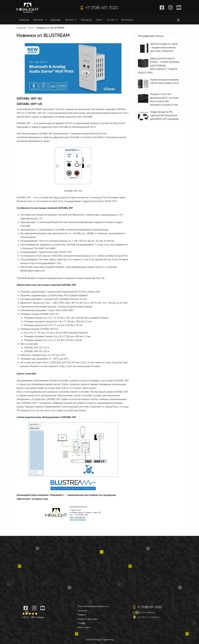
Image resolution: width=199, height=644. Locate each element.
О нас (113, 20)
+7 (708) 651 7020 (100, 8)
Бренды (56, 20)
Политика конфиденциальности (93, 606)
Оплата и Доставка (88, 619)
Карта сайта (84, 627)
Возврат (82, 615)
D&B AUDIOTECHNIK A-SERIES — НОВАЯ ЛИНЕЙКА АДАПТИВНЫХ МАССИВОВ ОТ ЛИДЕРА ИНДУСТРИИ (159, 65)
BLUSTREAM (35, 109)
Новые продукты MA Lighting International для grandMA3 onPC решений (164, 115)
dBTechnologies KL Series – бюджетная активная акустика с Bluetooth (164, 47)
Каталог (41, 20)
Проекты (86, 20)
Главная (24, 20)
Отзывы (81, 623)
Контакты (127, 20)
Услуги (72, 20)
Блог (99, 20)
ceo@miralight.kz (146, 612)
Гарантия (82, 611)
